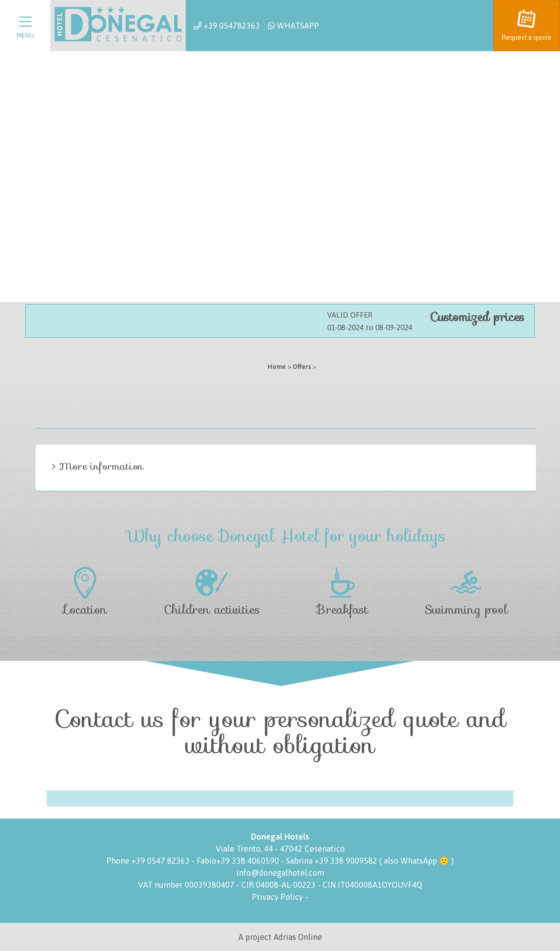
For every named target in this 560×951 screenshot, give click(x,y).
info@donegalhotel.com (280, 873)
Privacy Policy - (280, 897)
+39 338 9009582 (346, 861)
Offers (302, 367)
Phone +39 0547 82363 (149, 861)
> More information (98, 466)
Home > (279, 367)
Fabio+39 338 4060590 (239, 861)
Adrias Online (298, 937)
